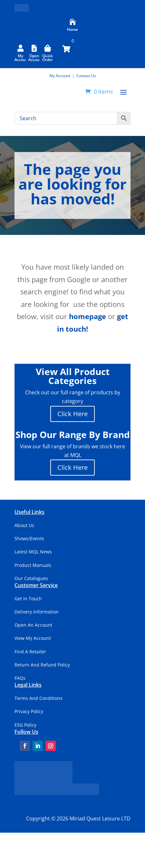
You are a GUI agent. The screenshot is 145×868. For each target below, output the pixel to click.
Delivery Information (37, 612)
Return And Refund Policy (42, 665)
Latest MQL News (33, 552)
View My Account (33, 638)
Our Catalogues (31, 578)
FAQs (20, 678)
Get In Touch (28, 599)
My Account (60, 76)
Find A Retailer (30, 652)
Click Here (72, 414)
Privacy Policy (29, 711)
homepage (87, 316)
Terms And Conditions (39, 698)
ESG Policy (25, 725)
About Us (24, 525)
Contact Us (86, 76)
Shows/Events (29, 538)
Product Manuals (33, 565)
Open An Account (33, 625)
